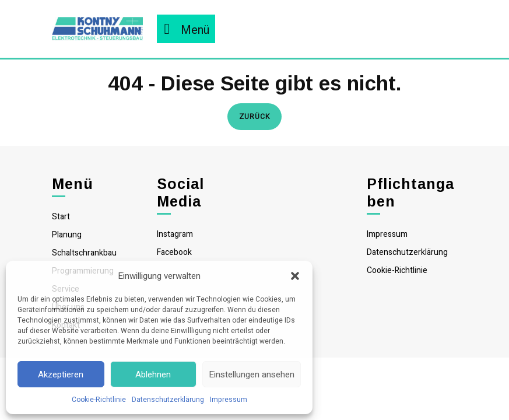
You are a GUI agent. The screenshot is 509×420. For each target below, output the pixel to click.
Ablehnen (153, 374)
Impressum (229, 400)
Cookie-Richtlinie (99, 400)
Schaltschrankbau (84, 253)
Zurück (260, 116)
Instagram (175, 234)
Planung (67, 235)
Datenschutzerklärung (168, 400)
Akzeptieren (61, 374)
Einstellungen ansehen (252, 374)
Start (61, 217)
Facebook (174, 252)
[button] (295, 276)
